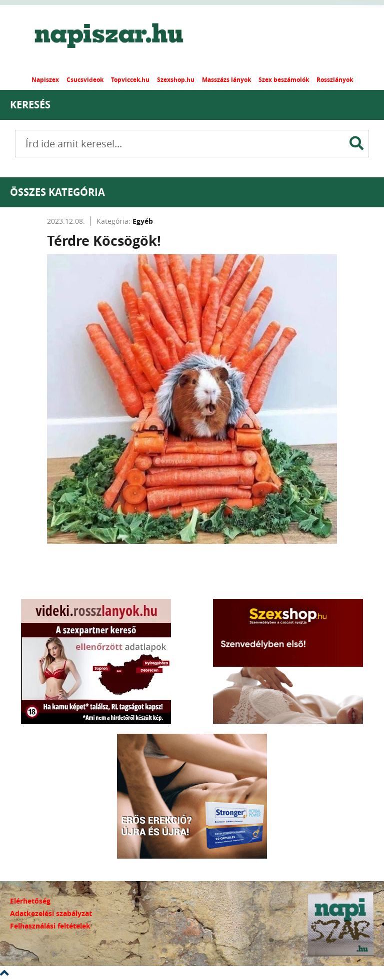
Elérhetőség (30, 901)
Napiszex (45, 80)
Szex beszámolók (284, 80)
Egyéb (143, 221)
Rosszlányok (335, 80)
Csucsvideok (85, 80)
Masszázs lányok (226, 80)
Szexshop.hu (176, 80)
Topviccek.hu (130, 80)
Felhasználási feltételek (50, 926)
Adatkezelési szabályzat (51, 913)
